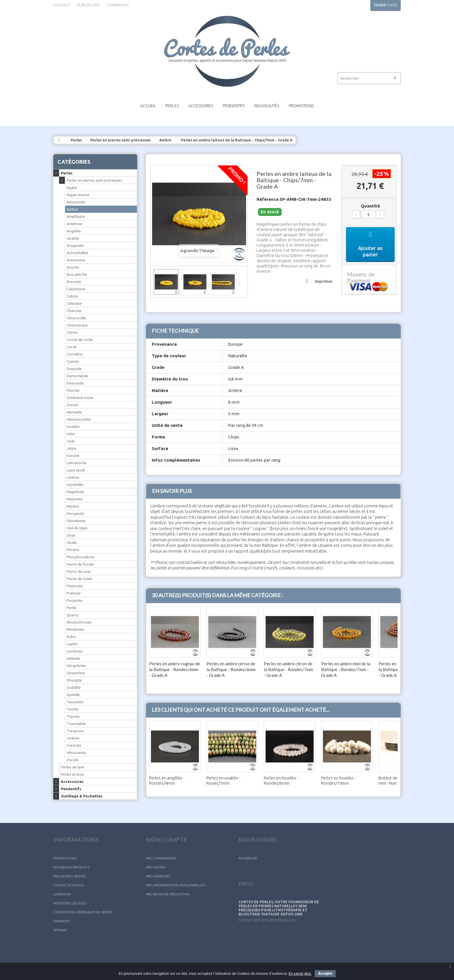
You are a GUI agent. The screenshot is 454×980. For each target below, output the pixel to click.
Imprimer (324, 281)
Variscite (74, 745)
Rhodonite (75, 629)
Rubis (71, 637)
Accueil (148, 106)
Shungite (74, 680)
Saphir (72, 644)
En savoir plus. (300, 974)
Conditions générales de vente (83, 912)
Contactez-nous (68, 885)
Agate (72, 187)
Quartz (73, 615)
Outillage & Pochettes (82, 796)
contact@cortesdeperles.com (268, 920)
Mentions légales (70, 903)
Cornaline (75, 354)
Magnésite (75, 492)
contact (62, 5)
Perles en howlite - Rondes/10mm (338, 780)
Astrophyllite (77, 253)
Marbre (73, 506)
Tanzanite (75, 702)
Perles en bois (73, 774)
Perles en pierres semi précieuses (121, 140)
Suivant (241, 283)
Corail (72, 347)
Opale (72, 542)
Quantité (370, 206)
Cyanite (73, 361)
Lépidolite (75, 484)
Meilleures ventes (70, 876)
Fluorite (73, 390)
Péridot (73, 550)
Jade (71, 441)
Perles (172, 106)
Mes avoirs (156, 867)
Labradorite (77, 463)
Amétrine (74, 224)
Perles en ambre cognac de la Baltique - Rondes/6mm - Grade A (175, 669)
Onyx (71, 535)
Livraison (62, 894)
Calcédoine (76, 289)
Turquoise (75, 731)
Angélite (74, 231)
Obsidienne (76, 521)
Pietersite (75, 586)
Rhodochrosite (79, 622)
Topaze (73, 716)
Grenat (72, 405)
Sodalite (74, 687)
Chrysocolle (76, 318)
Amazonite (76, 202)
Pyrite (72, 608)
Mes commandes (161, 858)
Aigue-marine (78, 195)
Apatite (73, 238)
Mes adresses (158, 876)
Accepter (325, 974)
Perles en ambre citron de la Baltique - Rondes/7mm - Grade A (288, 669)
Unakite (73, 738)
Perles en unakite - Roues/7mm (223, 780)
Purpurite (75, 600)
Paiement (62, 921)
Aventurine (76, 260)
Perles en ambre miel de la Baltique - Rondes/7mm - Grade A (346, 669)
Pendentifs (234, 106)
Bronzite (74, 282)
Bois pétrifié (77, 274)
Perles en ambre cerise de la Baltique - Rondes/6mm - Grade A (231, 669)
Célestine (74, 303)
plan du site (88, 5)
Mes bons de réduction (168, 894)
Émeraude (75, 383)
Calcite (72, 296)
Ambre (165, 140)
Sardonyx (75, 651)
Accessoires (201, 106)
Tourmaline (76, 724)
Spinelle (73, 695)
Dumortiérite (77, 376)
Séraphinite (76, 666)
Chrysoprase (77, 325)
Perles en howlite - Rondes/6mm (281, 780)
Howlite (73, 427)
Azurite (73, 267)
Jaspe (72, 448)
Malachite (75, 499)
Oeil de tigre (77, 528)
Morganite (75, 513)
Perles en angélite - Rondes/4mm (167, 780)
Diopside (74, 369)
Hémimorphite (79, 419)
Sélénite (73, 658)
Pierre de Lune (79, 571)
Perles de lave (73, 767)
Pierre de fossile (80, 564)
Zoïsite (73, 760)
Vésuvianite (76, 753)
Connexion (118, 5)
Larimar (73, 477)
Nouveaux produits (71, 867)
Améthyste (76, 216)
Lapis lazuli (76, 470)
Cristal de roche (80, 340)
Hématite (74, 412)
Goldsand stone (80, 398)
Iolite (71, 434)
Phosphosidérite (80, 557)
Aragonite (75, 245)
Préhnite (74, 593)
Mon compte (166, 839)
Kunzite (73, 456)
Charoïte (74, 311)
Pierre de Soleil (79, 579)
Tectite (73, 709)
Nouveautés (267, 106)
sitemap (60, 930)
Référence (268, 199)
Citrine (72, 332)
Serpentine (76, 673)
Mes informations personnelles (176, 885)
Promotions (301, 106)
